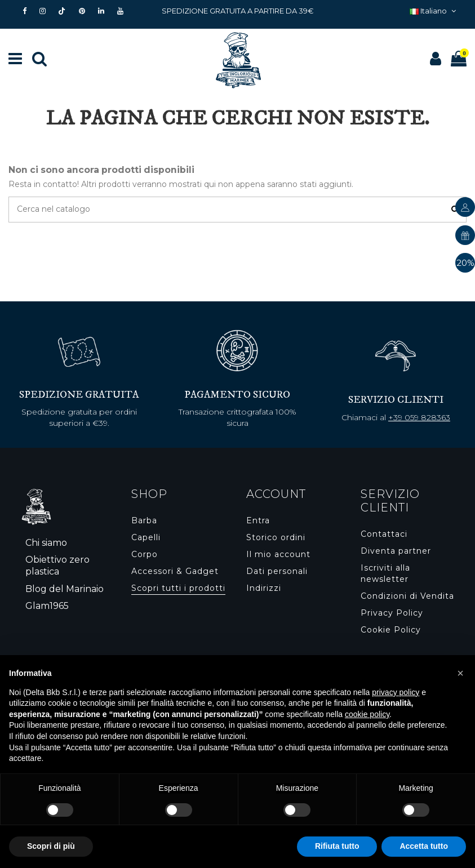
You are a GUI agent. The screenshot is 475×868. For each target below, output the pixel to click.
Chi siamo (46, 543)
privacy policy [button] (396, 692)
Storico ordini (276, 537)
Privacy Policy (392, 613)
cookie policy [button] (367, 714)
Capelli (146, 537)
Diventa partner (396, 551)
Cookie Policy (391, 630)
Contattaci (384, 534)
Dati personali (277, 571)
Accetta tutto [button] (424, 846)
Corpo (145, 554)
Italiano (434, 11)
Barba (144, 520)
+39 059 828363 (419, 417)
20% (465, 263)
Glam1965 (47, 606)
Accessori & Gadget (175, 571)
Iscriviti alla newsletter (385, 573)
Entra (258, 520)
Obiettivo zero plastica (57, 566)
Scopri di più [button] (51, 846)
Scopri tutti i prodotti (178, 588)
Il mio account (278, 554)
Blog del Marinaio (65, 589)
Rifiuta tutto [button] (337, 846)
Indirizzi (264, 588)
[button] (460, 673)
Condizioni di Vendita (407, 596)
